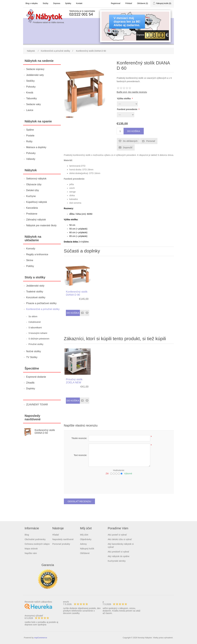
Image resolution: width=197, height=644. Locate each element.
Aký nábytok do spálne (119, 556)
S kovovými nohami (38, 333)
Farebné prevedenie (127, 109)
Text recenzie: (80, 455)
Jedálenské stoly (35, 286)
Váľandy (31, 159)
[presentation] (119, 483)
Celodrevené (35, 322)
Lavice (30, 110)
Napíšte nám (31, 553)
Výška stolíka (124, 98)
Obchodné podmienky (35, 539)
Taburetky (31, 98)
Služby (45, 3)
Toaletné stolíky (35, 292)
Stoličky (30, 81)
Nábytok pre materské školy (41, 225)
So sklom (33, 316)
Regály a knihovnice (37, 254)
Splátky (68, 3)
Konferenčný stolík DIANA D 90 (77, 293)
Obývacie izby (34, 184)
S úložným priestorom (39, 339)
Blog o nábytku (32, 3)
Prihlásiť (129, 3)
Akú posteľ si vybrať (117, 535)
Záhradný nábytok (36, 220)
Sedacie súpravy (35, 69)
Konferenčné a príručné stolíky (43, 309)
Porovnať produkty (61, 544)
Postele (30, 136)
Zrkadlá (30, 383)
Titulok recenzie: (79, 438)
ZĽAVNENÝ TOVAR (37, 405)
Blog (27, 535)
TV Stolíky (32, 357)
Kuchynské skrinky (117, 561)
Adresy (83, 544)
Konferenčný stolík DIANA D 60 (45, 432)
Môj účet (84, 535)
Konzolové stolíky (36, 297)
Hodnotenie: (119, 470)
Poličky (30, 266)
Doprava (57, 3)
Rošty (29, 141)
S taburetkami (35, 328)
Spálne (30, 130)
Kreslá (30, 93)
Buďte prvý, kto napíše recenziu (132, 92)
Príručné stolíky (36, 344)
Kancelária (32, 208)
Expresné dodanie (36, 377)
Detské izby (33, 190)
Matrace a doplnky (36, 147)
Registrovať (116, 3)
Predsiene (32, 214)
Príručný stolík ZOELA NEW (74, 381)
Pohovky (31, 87)
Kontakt (79, 3)
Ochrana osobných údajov (37, 544)
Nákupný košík (87, 549)
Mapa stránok (31, 549)
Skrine (30, 260)
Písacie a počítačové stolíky (41, 303)
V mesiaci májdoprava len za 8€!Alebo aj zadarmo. (127, 22)
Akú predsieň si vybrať (118, 552)
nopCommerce (41, 638)
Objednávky (86, 539)
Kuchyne (31, 196)
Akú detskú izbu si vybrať (120, 539)
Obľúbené (85, 553)
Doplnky (31, 389)
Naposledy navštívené (63, 539)
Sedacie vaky (33, 104)
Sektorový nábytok (36, 179)
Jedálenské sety (35, 75)
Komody (31, 249)
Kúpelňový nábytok (37, 202)
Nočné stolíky (34, 351)
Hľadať (56, 535)
